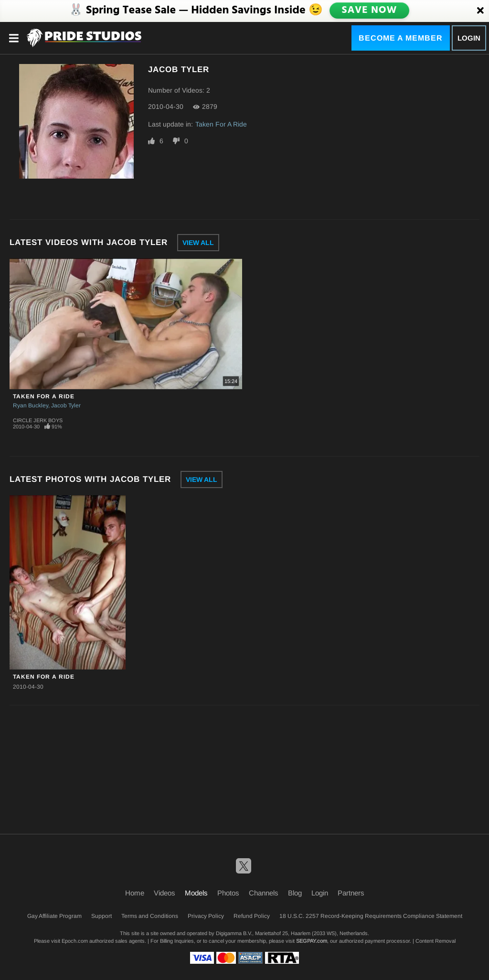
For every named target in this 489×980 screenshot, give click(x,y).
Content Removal (436, 941)
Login (469, 38)
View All (198, 243)
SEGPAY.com (312, 941)
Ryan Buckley (31, 405)
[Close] (480, 11)
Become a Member (401, 38)
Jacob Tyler (66, 405)
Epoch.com (75, 941)
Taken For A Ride (221, 124)
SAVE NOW (369, 11)
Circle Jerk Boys (38, 420)
